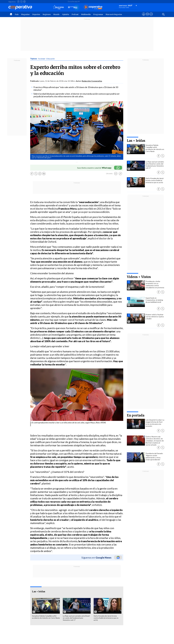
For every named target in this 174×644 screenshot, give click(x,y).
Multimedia (86, 14)
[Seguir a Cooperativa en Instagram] (24, 2)
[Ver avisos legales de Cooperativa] (144, 16)
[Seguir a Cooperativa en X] (21, 2)
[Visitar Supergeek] (151, 16)
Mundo (56, 14)
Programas (98, 14)
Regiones (47, 14)
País (17, 14)
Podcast (75, 14)
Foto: (34, 104)
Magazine (25, 14)
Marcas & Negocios (114, 14)
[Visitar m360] (147, 16)
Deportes (36, 14)
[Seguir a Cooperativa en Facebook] (18, 2)
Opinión (66, 14)
